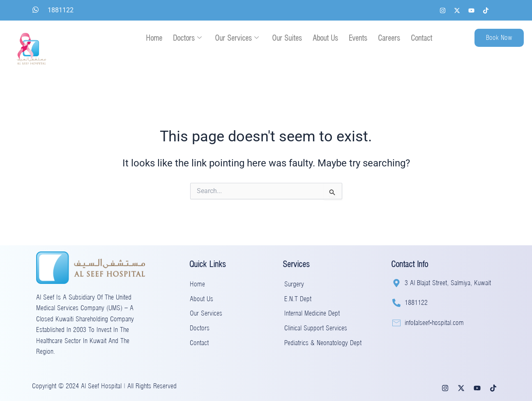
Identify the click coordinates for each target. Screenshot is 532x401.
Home (154, 38)
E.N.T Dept (298, 299)
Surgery (294, 285)
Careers (389, 38)
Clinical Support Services (316, 328)
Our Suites (287, 38)
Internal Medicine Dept (312, 314)
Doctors (187, 38)
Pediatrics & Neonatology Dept (323, 343)
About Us (325, 38)
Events (358, 38)
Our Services (237, 38)
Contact (421, 38)
